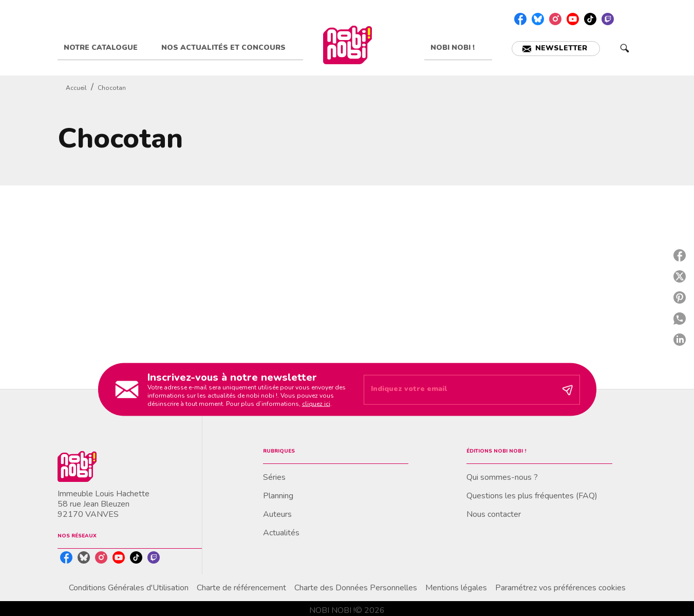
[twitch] (608, 19)
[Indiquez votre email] (459, 390)
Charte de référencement (241, 588)
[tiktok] (590, 19)
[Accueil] (348, 45)
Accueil (76, 88)
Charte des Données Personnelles (356, 588)
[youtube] (573, 19)
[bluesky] (538, 19)
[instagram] (555, 19)
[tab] (106, 48)
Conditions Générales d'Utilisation (129, 588)
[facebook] (520, 19)
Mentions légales (456, 588)
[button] (556, 49)
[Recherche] (625, 48)
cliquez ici (316, 403)
